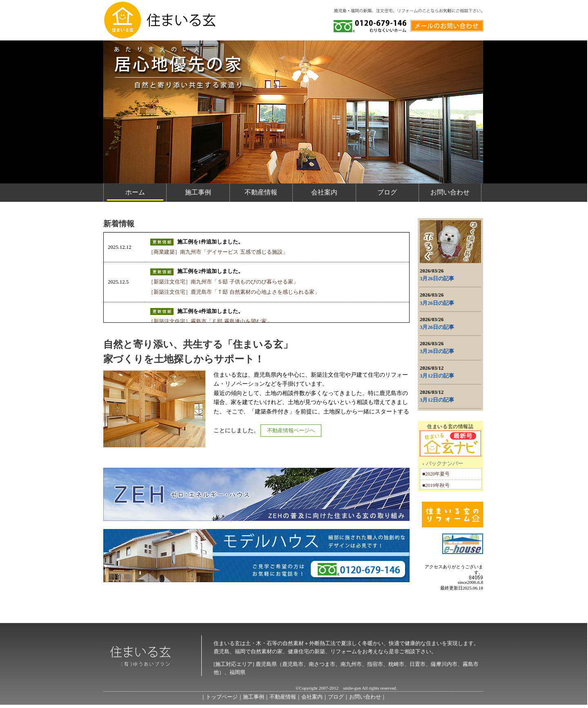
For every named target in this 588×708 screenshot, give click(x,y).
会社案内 (324, 192)
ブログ (387, 192)
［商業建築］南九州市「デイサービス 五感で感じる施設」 (218, 252)
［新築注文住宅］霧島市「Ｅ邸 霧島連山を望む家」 (210, 322)
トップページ (222, 697)
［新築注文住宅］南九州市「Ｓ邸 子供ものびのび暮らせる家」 (223, 282)
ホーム (135, 192)
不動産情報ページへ (291, 431)
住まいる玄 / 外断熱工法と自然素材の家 (159, 20)
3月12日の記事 (437, 376)
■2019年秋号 (436, 485)
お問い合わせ (450, 192)
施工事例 (198, 192)
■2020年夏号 (436, 474)
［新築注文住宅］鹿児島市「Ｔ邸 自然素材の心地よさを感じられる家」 (234, 292)
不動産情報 (261, 192)
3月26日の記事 (437, 279)
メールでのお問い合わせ (447, 24)
